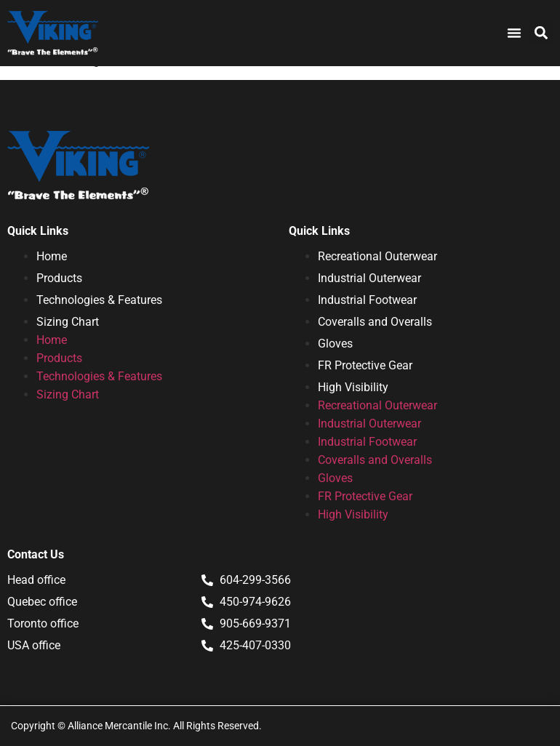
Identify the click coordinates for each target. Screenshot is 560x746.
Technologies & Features (99, 300)
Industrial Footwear (367, 300)
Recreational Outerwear (377, 256)
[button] (541, 33)
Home (52, 256)
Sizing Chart (68, 322)
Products (59, 278)
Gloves (335, 344)
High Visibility (353, 387)
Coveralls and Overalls (375, 322)
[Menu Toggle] (514, 33)
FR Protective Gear (365, 365)
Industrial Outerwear (369, 278)
